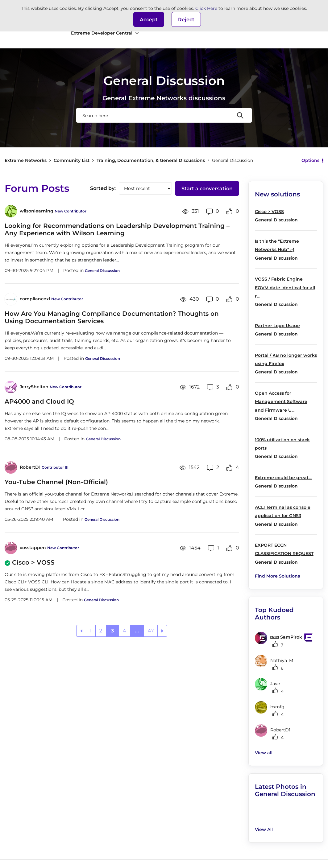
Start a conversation (207, 189)
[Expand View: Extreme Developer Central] (137, 33)
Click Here (206, 8)
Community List (72, 160)
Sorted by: (103, 188)
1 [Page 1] (91, 631)
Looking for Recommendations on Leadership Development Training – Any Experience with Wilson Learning (117, 229)
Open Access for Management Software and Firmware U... (281, 402)
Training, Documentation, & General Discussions (151, 160)
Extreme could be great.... (284, 478)
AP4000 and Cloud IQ (39, 401)
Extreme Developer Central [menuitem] (102, 33)
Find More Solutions (277, 576)
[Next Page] (162, 631)
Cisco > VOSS (33, 562)
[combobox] (164, 115)
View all (264, 753)
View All (264, 829)
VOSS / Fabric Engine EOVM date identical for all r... (285, 288)
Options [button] (310, 160)
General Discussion (102, 271)
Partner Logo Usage (277, 326)
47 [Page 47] (151, 631)
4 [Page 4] (125, 631)
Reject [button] (186, 20)
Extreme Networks (26, 160)
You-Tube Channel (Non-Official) (56, 482)
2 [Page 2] (101, 631)
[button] (149, 19)
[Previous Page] (81, 631)
